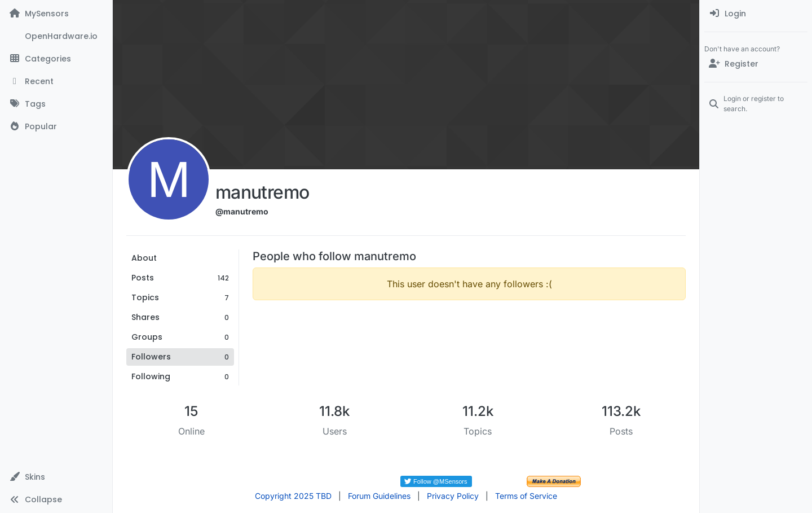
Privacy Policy (453, 496)
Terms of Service (526, 496)
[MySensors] (56, 14)
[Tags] (56, 104)
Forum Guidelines (379, 496)
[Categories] (56, 59)
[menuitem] (756, 14)
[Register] (756, 64)
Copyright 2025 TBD (293, 496)
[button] (56, 477)
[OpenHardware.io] (56, 36)
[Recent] (56, 81)
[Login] (756, 14)
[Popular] (56, 126)
